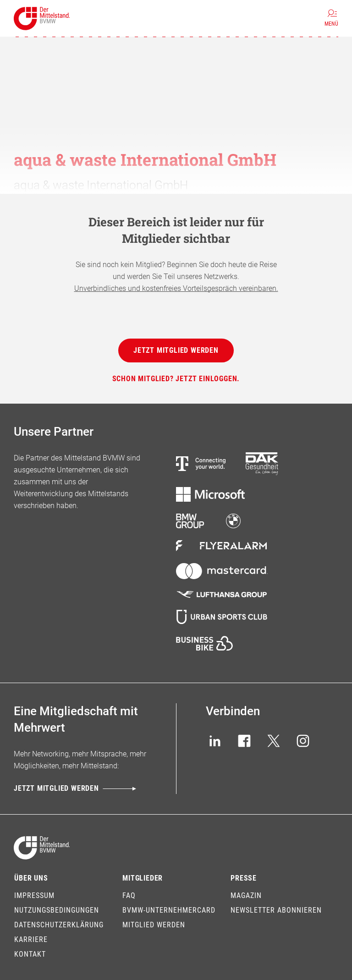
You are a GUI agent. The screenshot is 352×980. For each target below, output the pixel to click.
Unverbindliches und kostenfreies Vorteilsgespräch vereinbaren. (176, 288)
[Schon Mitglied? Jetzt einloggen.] (176, 379)
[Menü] (331, 18)
